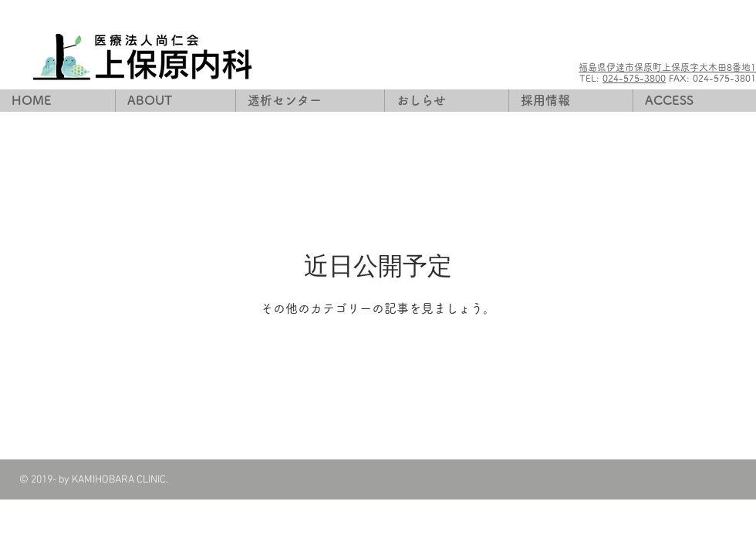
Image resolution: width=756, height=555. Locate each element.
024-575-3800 (634, 78)
